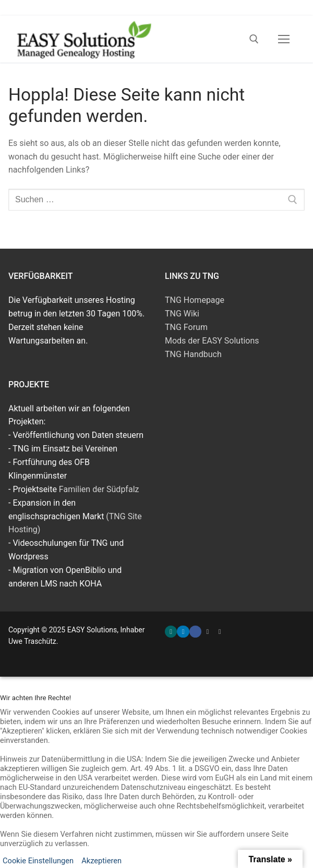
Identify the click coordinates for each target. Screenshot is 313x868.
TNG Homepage (195, 300)
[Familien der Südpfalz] (207, 632)
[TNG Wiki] (220, 632)
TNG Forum (186, 327)
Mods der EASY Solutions (212, 341)
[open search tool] (254, 39)
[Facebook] (195, 632)
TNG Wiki (182, 314)
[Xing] (171, 632)
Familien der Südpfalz (99, 489)
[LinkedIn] (183, 632)
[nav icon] (284, 39)
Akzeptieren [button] (101, 861)
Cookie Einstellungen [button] (38, 861)
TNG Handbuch (193, 354)
